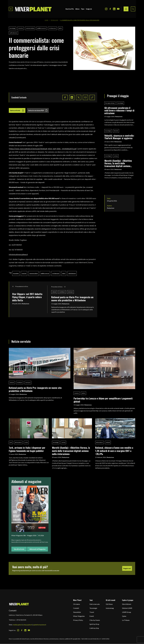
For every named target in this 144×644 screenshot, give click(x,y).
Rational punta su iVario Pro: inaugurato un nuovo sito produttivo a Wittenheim (72, 299)
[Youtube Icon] (118, 9)
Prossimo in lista (58, 287)
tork (11, 442)
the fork (116, 131)
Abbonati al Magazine (37, 549)
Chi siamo (77, 604)
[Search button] (133, 9)
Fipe (83, 9)
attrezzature (18, 442)
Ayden (83, 393)
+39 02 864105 (21, 620)
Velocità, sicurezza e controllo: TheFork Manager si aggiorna (119, 137)
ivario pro (70, 292)
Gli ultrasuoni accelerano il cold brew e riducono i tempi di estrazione (119, 110)
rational (54, 292)
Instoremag (110, 608)
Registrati (127, 568)
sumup (116, 156)
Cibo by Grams (95, 620)
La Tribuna (126, 620)
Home (46, 20)
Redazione (26, 304)
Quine (124, 616)
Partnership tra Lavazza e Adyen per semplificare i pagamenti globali (103, 400)
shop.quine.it (28, 625)
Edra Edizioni (127, 604)
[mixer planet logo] (19, 604)
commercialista (30, 28)
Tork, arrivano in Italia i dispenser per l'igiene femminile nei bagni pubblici (27, 449)
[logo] (33, 9)
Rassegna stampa (110, 103)
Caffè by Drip (94, 628)
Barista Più (70, 9)
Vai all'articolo (19, 549)
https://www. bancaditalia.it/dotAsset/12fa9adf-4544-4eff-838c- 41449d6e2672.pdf (43, 149)
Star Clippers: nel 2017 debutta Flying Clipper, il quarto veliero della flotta (27, 297)
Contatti (76, 608)
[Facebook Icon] (110, 9)
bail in (60, 28)
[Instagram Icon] (106, 9)
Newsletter (77, 612)
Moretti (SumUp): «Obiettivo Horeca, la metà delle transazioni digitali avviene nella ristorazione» (118, 163)
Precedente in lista (20, 286)
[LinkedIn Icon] (114, 9)
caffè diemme (13, 33)
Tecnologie (54, 20)
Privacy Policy (78, 620)
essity (26, 442)
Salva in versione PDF (38, 110)
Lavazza (77, 393)
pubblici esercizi (42, 28)
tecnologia (12, 28)
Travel (92, 612)
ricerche (21, 28)
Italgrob (89, 9)
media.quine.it (18, 625)
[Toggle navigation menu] (11, 9)
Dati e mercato (95, 604)
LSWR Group (127, 612)
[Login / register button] (126, 9)
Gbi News (109, 604)
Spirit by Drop (94, 624)
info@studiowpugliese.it (18, 255)
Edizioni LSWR (127, 608)
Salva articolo (17, 110)
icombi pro (62, 292)
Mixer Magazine (79, 616)
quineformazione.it (40, 625)
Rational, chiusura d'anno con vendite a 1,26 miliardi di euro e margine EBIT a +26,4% (114, 451)
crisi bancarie (52, 28)
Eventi (92, 616)
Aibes (77, 9)
